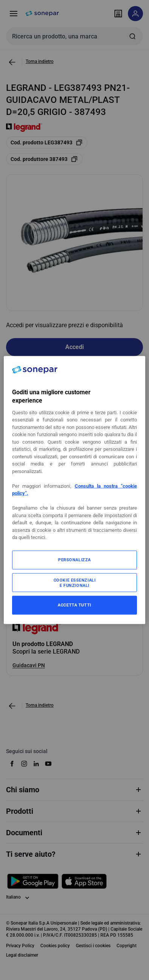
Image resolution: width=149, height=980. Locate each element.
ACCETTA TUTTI (74, 605)
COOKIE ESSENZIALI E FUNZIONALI (75, 582)
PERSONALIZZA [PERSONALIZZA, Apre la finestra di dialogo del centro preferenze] (74, 559)
